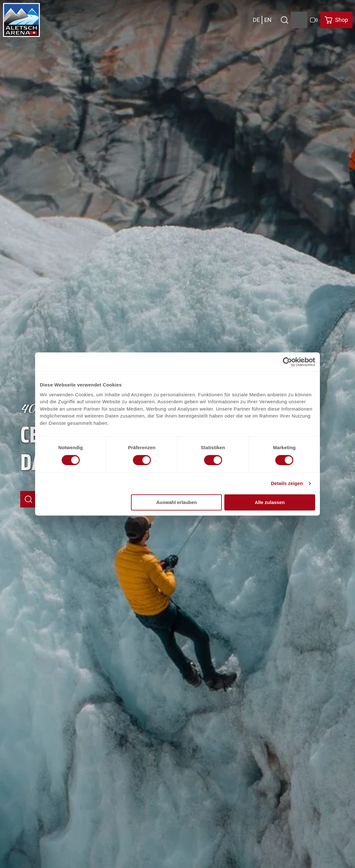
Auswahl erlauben (177, 503)
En (268, 20)
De (256, 20)
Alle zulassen (270, 503)
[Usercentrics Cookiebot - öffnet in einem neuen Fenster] (287, 362)
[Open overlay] (284, 20)
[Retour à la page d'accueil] (22, 20)
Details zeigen (287, 483)
